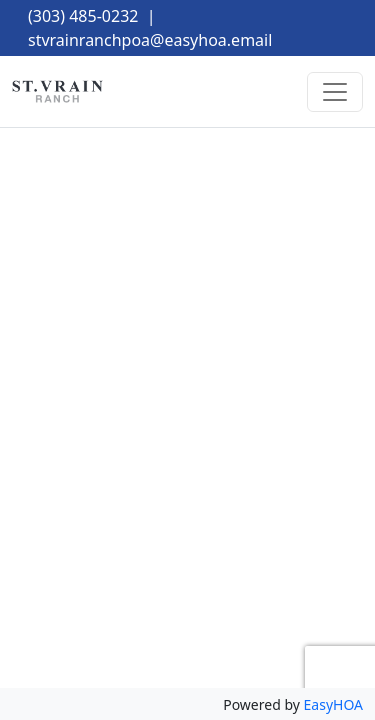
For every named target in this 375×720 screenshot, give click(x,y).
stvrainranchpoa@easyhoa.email (150, 40)
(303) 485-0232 (83, 16)
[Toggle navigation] (335, 92)
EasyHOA (333, 704)
